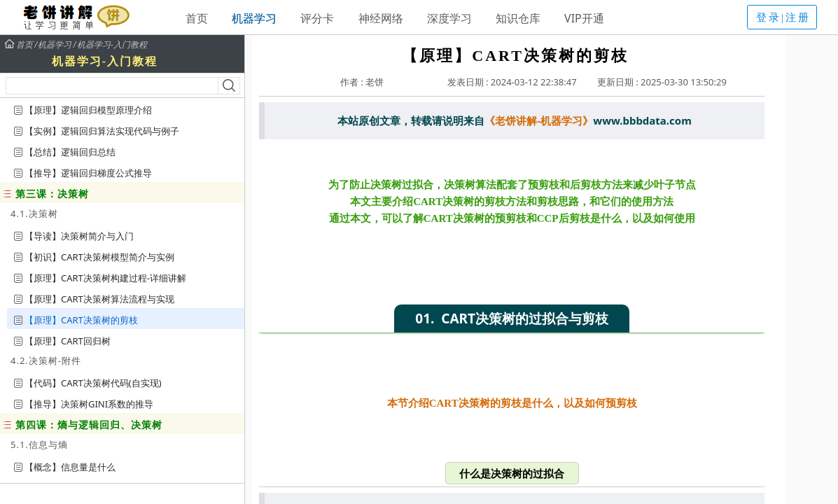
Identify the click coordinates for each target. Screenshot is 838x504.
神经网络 (381, 18)
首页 (197, 18)
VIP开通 (584, 18)
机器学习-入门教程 (112, 45)
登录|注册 (783, 17)
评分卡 (317, 18)
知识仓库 (518, 18)
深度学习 (449, 18)
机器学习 (254, 18)
